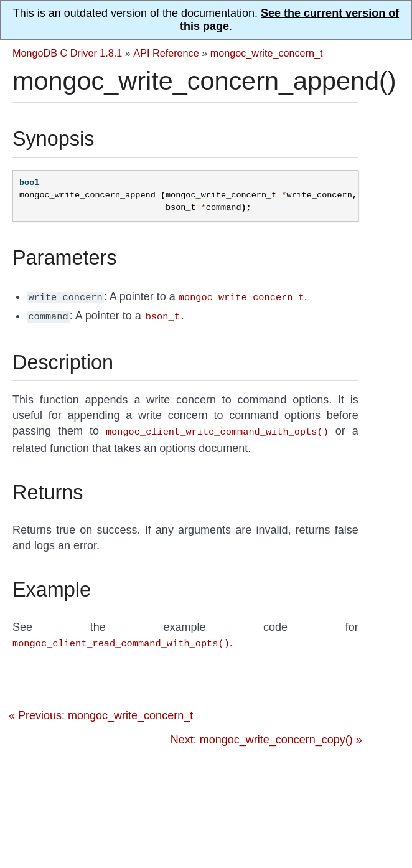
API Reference (166, 53)
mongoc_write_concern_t (267, 53)
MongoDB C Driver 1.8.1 (67, 53)
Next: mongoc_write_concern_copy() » (266, 735)
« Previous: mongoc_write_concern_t (101, 710)
